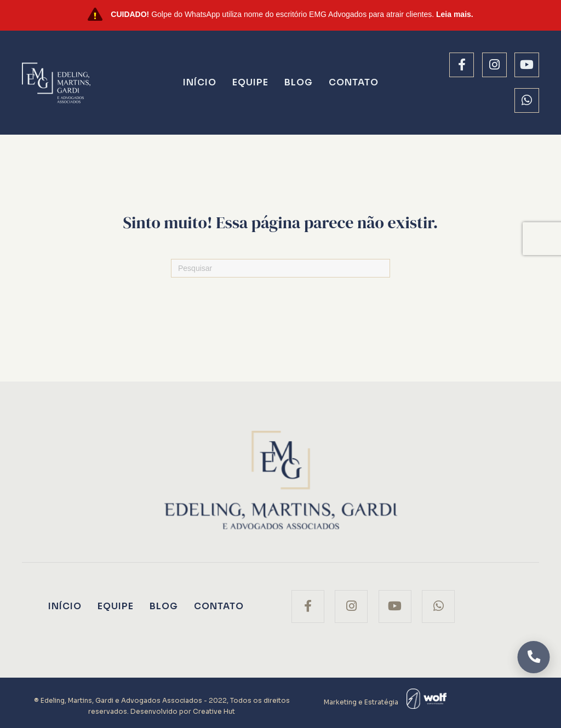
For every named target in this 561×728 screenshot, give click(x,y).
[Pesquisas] (280, 268)
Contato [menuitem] (354, 82)
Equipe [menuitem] (250, 82)
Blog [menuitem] (299, 82)
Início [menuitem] (200, 82)
